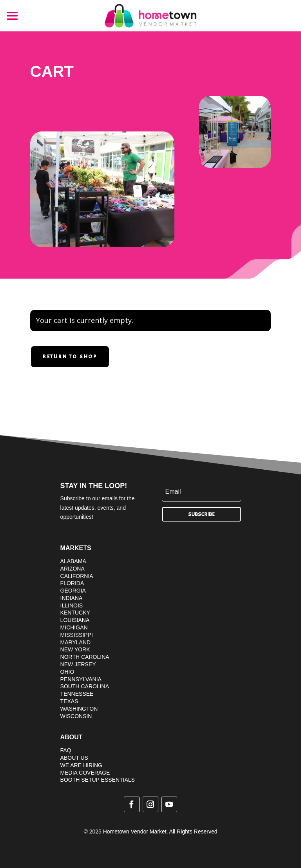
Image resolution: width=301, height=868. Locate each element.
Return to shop (70, 356)
